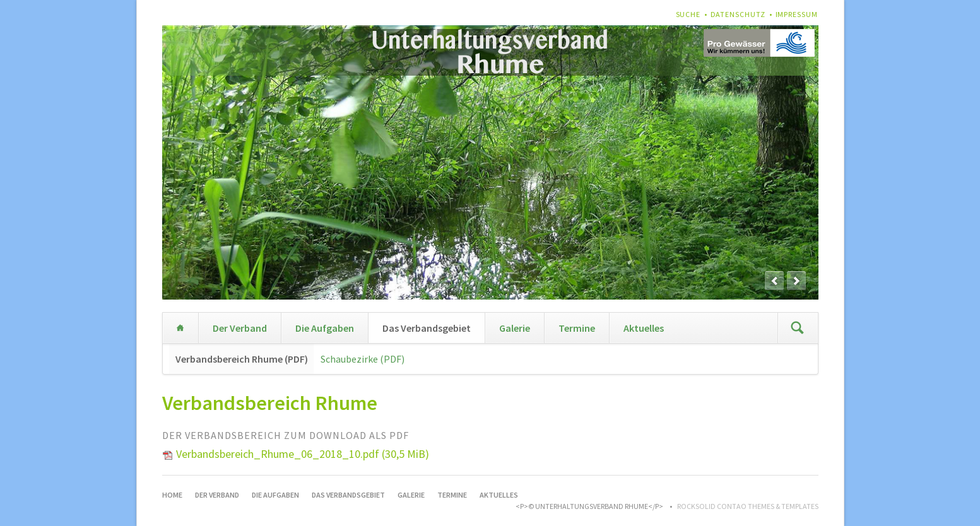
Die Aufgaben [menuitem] (325, 328)
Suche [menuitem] (688, 14)
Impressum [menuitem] (797, 14)
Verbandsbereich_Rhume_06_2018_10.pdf (303, 454)
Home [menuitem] (180, 328)
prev (774, 281)
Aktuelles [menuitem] (644, 328)
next (796, 281)
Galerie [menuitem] (515, 328)
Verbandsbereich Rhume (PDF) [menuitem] (242, 359)
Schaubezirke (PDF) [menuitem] (363, 359)
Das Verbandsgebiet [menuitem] (427, 328)
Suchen (798, 328)
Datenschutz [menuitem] (738, 14)
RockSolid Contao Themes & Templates (748, 506)
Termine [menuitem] (577, 328)
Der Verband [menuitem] (240, 328)
